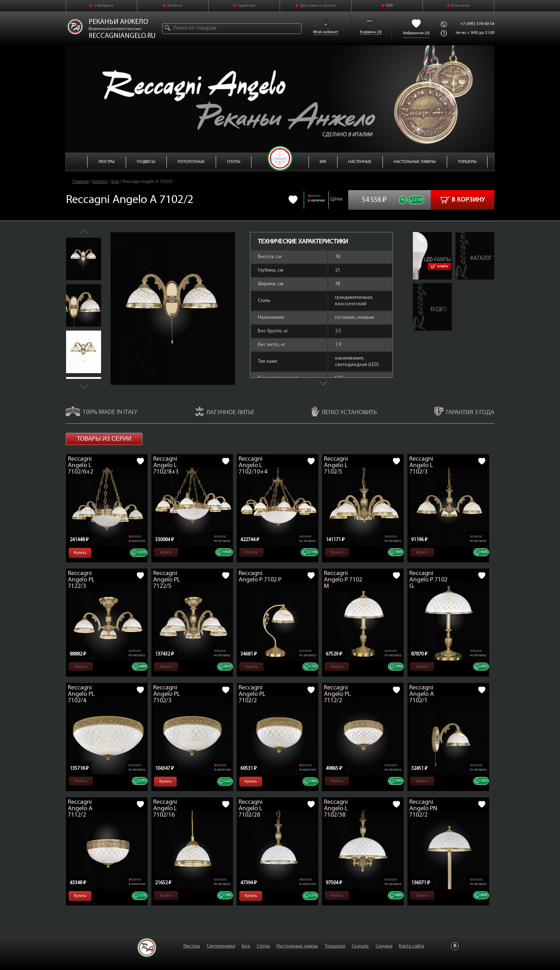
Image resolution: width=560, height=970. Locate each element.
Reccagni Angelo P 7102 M (343, 580)
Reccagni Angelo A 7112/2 (80, 809)
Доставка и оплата (318, 6)
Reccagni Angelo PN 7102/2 (423, 809)
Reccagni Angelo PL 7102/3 (167, 694)
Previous (84, 231)
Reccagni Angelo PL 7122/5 (167, 580)
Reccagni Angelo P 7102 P (260, 577)
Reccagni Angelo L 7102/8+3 (166, 466)
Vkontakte (455, 946)
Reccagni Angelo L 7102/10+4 (253, 466)
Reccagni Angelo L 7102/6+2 (81, 466)
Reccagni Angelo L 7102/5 (336, 466)
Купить (439, 267)
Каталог (175, 6)
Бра (115, 182)
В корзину (463, 200)
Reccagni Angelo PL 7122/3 (81, 580)
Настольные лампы (297, 946)
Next (84, 387)
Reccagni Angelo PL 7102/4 (81, 694)
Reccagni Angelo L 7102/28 (251, 809)
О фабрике (104, 6)
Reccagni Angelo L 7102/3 (421, 466)
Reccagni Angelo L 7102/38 (336, 809)
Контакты (461, 6)
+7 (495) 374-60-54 (477, 24)
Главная (81, 182)
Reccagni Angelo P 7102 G (428, 580)
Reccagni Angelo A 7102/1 (422, 694)
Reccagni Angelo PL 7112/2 (337, 694)
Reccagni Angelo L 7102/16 (165, 809)
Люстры (192, 946)
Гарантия (246, 6)
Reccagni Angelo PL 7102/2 (252, 694)
